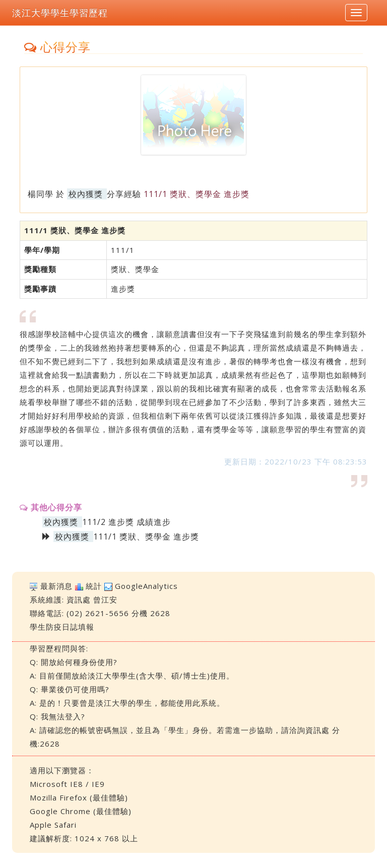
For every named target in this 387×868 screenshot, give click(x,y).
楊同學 (41, 194)
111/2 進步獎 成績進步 (126, 522)
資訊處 (79, 599)
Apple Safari (53, 825)
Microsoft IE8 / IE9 (67, 784)
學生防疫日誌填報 (62, 627)
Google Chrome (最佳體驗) (81, 811)
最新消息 (56, 586)
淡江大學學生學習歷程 (60, 13)
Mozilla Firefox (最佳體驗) (79, 797)
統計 (94, 586)
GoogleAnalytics (146, 586)
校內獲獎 (86, 194)
